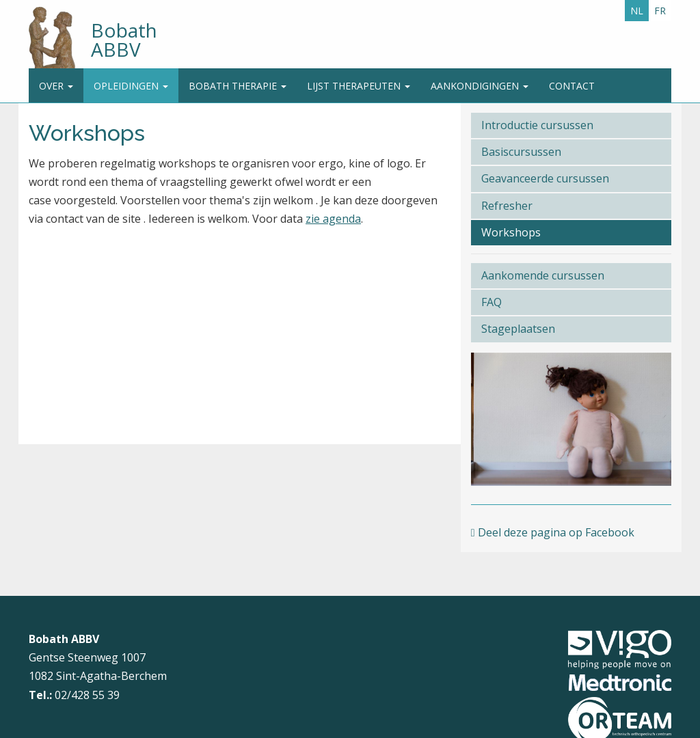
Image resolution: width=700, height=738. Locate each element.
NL (637, 11)
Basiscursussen (521, 152)
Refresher (507, 206)
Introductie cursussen (537, 125)
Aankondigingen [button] (480, 86)
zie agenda (333, 219)
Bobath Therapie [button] (238, 86)
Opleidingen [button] (131, 86)
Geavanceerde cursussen (545, 178)
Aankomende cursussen (543, 275)
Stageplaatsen (518, 329)
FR (660, 11)
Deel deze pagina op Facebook (553, 532)
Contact (572, 86)
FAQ (492, 302)
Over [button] (56, 86)
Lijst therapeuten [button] (359, 86)
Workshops (511, 232)
